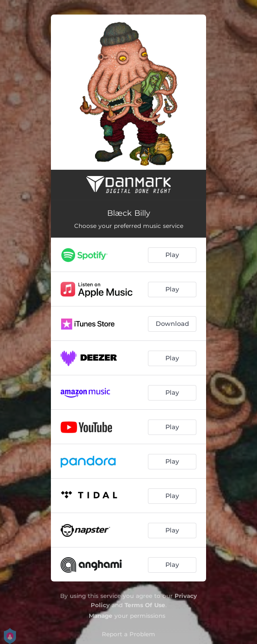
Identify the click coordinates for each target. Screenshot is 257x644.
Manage (101, 616)
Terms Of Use (145, 605)
